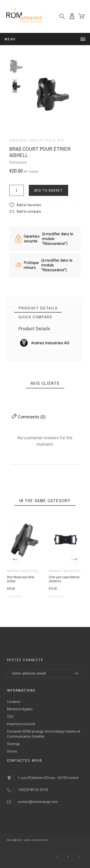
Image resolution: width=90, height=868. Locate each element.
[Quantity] (17, 190)
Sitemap (13, 744)
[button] (25, 205)
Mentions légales (20, 709)
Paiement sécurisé (21, 724)
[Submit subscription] (76, 673)
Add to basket (49, 190)
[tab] (38, 308)
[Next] (75, 559)
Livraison (14, 702)
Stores (12, 751)
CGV (10, 717)
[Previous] (15, 559)
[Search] (62, 16)
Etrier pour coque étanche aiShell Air (64, 579)
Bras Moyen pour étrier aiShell (21, 579)
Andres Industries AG (37, 140)
